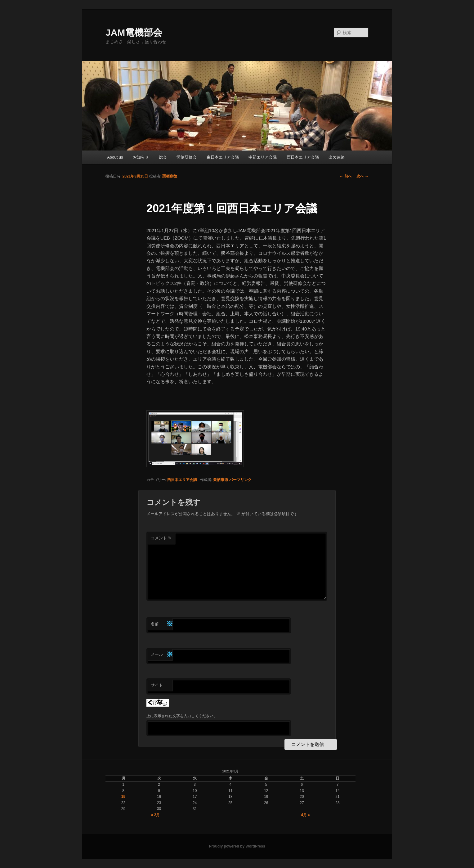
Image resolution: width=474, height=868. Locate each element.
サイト (157, 685)
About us (115, 157)
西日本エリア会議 (303, 157)
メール (162, 655)
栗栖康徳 (170, 176)
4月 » (305, 815)
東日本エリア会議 (223, 157)
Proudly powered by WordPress (237, 846)
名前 (162, 624)
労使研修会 (187, 157)
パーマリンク (240, 480)
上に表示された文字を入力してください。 (182, 716)
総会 (163, 157)
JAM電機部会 (134, 32)
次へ (362, 176)
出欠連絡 (337, 157)
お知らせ (141, 157)
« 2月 (156, 815)
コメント (161, 538)
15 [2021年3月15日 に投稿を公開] (123, 797)
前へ (345, 176)
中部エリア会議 (263, 157)
